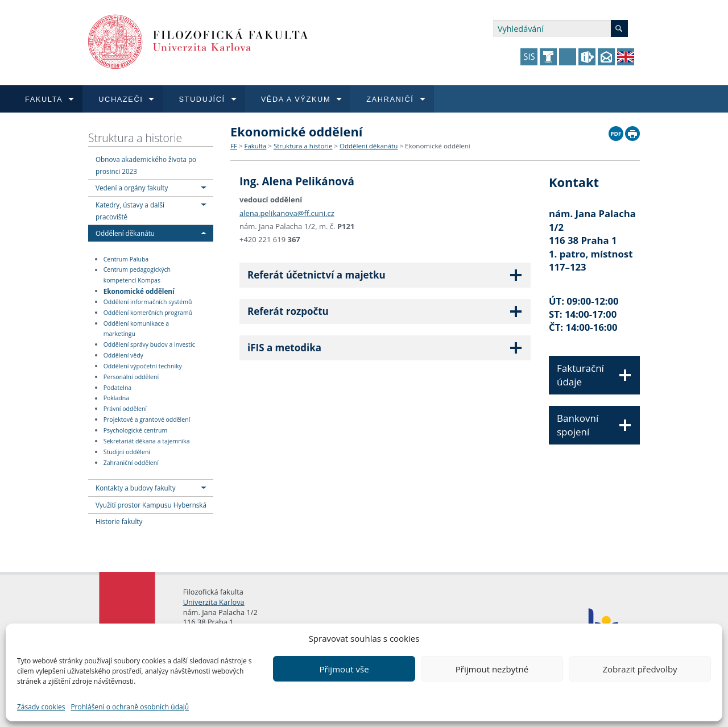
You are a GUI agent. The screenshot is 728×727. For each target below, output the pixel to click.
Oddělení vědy (123, 355)
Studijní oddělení (127, 452)
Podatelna (118, 388)
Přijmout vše (344, 669)
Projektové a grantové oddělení (147, 419)
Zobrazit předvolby (640, 669)
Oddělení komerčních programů (148, 313)
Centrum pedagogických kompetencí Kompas (137, 275)
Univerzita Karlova (214, 602)
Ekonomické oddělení (139, 290)
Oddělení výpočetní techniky (143, 366)
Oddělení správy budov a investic (149, 344)
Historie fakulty (119, 521)
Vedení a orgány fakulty (132, 188)
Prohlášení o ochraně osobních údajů (130, 707)
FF (234, 146)
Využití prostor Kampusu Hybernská (151, 505)
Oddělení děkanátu (125, 233)
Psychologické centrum (136, 430)
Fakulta (255, 146)
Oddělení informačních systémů (148, 302)
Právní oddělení (125, 409)
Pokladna (116, 398)
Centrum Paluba (126, 259)
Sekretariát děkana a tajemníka (147, 441)
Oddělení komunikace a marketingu (136, 329)
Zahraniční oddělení (131, 463)
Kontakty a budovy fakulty (136, 488)
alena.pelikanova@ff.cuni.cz (287, 211)
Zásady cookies (41, 707)
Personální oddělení (131, 377)
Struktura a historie (135, 138)
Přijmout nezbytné (492, 669)
